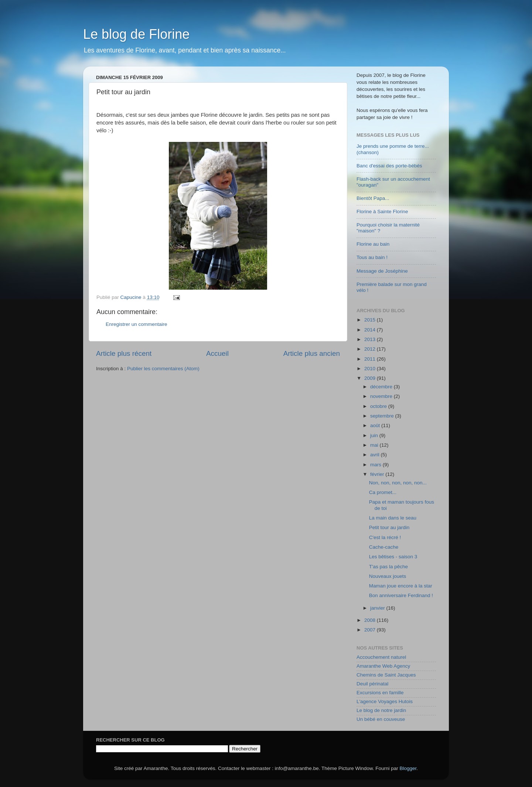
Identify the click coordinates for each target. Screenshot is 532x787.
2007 (371, 630)
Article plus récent (124, 353)
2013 (371, 339)
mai (375, 445)
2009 (371, 378)
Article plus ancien (312, 353)
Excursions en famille (380, 693)
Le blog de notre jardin (381, 710)
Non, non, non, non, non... (398, 483)
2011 (371, 359)
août (376, 425)
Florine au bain (373, 244)
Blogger (408, 768)
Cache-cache (384, 547)
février (378, 474)
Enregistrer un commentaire (137, 324)
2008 (371, 620)
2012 (371, 349)
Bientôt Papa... (373, 198)
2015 (371, 320)
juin (375, 435)
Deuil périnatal (372, 684)
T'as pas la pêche (388, 567)
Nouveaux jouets (388, 576)
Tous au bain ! (372, 257)
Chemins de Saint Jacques (386, 675)
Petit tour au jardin (389, 527)
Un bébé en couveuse (381, 719)
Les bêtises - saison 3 (393, 557)
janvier (378, 608)
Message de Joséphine (382, 271)
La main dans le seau (393, 518)
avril (376, 455)
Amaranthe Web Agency (383, 666)
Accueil (217, 353)
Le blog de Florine (136, 34)
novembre (382, 396)
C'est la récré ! (385, 537)
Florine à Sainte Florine (382, 212)
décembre (382, 387)
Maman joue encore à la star (401, 586)
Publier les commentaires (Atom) (163, 369)
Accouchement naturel (381, 657)
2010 (371, 369)
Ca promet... (383, 492)
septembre (383, 416)
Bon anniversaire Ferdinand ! (401, 595)
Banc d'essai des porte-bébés (389, 166)
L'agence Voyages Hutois (385, 701)
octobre (379, 406)
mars (376, 465)
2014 (371, 330)
